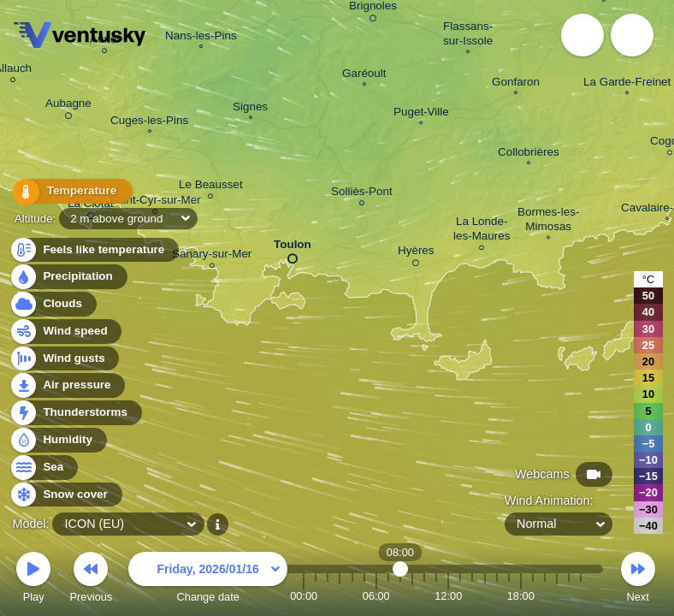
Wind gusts (64, 359)
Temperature (68, 192)
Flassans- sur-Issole (468, 36)
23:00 (581, 596)
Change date (208, 580)
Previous (91, 580)
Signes (250, 109)
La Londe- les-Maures (482, 231)
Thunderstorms (75, 413)
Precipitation (68, 277)
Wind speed (65, 332)
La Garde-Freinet (627, 84)
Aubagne (68, 106)
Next (638, 580)
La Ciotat (91, 206)
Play (33, 580)
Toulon (293, 248)
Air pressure (67, 385)
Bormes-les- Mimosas (548, 221)
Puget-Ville (421, 114)
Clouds (53, 304)
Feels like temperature (94, 250)
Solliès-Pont (362, 194)
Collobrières (529, 154)
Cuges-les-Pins (149, 122)
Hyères (416, 253)
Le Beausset (211, 187)
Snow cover (65, 495)
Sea (43, 468)
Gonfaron (516, 84)
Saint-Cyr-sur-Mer (155, 202)
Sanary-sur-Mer (212, 256)
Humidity (58, 440)
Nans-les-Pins (201, 38)
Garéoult (364, 75)
